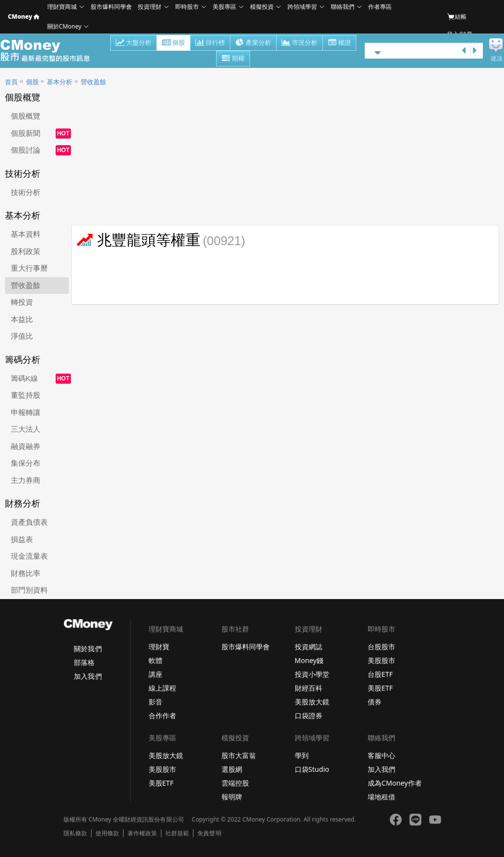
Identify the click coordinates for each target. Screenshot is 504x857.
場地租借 (381, 797)
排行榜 (210, 43)
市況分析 (299, 43)
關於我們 (88, 649)
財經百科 (309, 688)
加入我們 (88, 676)
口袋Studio (312, 769)
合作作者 (162, 715)
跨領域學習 (302, 7)
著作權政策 (142, 833)
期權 (233, 59)
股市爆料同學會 (111, 7)
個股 (173, 43)
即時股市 (187, 7)
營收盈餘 (94, 82)
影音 (156, 702)
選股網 (232, 769)
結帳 (457, 17)
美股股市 (381, 660)
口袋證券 (309, 715)
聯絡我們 (343, 7)
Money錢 (309, 660)
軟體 (156, 660)
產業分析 (253, 43)
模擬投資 (262, 7)
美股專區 (224, 7)
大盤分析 (134, 43)
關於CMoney (64, 26)
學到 (302, 755)
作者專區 (380, 7)
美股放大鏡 (312, 702)
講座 (156, 674)
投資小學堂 (312, 674)
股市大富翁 (239, 755)
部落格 (84, 662)
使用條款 (107, 833)
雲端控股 (235, 783)
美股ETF (380, 688)
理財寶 (159, 647)
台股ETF (380, 674)
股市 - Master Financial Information (50, 51)
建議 (497, 59)
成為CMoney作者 (395, 783)
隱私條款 (75, 833)
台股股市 (381, 647)
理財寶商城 (62, 7)
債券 (375, 702)
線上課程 (162, 688)
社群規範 (177, 833)
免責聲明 (209, 833)
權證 (339, 43)
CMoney (24, 16)
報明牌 (232, 797)
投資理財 (150, 7)
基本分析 (60, 82)
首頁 (11, 82)
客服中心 (381, 755)
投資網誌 (309, 647)
